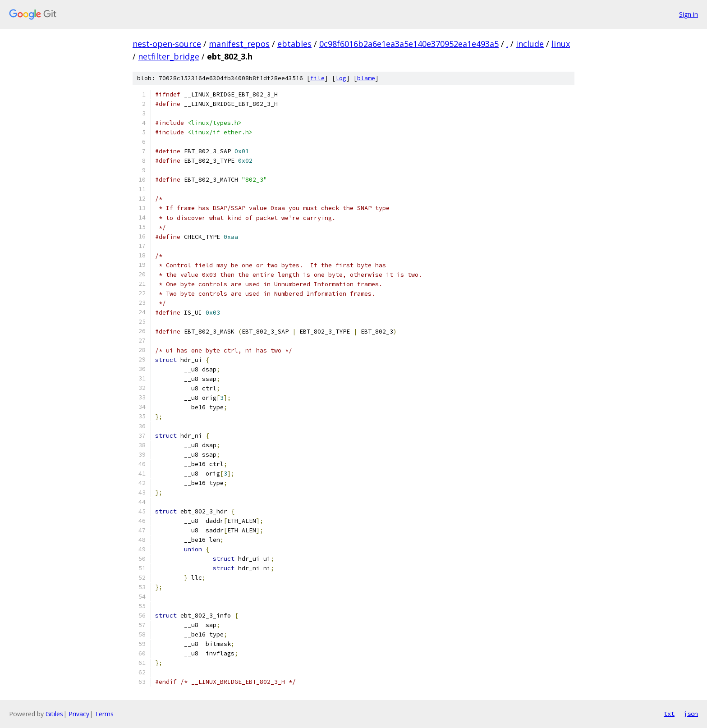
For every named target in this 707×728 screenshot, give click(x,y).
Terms (104, 714)
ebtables (294, 44)
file (317, 78)
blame (366, 78)
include (530, 44)
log (341, 78)
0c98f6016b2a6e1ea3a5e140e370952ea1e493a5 (409, 44)
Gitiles (54, 714)
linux (561, 44)
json (691, 714)
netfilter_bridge (169, 56)
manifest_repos (239, 44)
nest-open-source (167, 44)
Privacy (79, 714)
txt (669, 714)
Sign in (689, 14)
